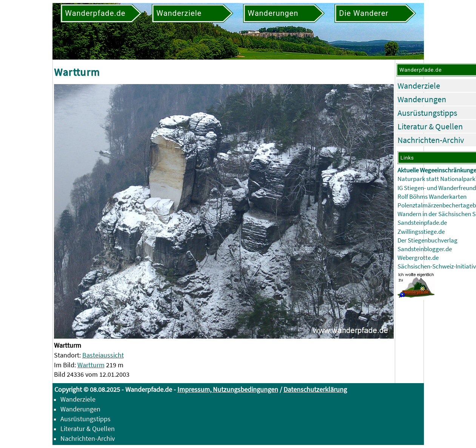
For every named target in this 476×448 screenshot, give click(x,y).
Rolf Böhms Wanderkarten (432, 197)
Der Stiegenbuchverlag (427, 240)
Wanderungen (422, 99)
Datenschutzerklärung (315, 389)
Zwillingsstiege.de (421, 232)
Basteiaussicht (103, 355)
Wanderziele (419, 86)
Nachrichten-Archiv (431, 140)
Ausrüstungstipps (427, 113)
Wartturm (91, 365)
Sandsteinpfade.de (422, 223)
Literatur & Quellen (430, 126)
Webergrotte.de (418, 258)
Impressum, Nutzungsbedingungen (228, 389)
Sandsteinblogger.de (425, 249)
